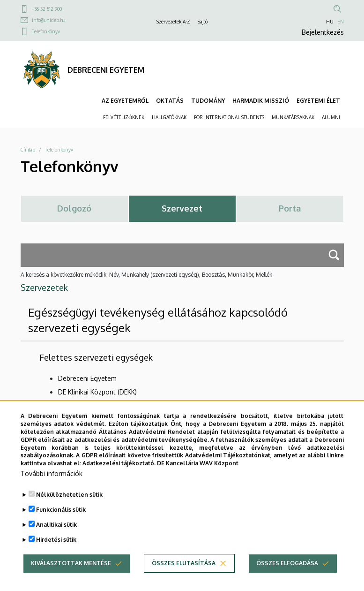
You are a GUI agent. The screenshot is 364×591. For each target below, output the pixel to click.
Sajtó (203, 22)
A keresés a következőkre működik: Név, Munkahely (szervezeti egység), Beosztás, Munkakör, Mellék (146, 275)
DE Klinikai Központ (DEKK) (97, 392)
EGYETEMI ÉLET (318, 101)
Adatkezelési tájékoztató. (119, 474)
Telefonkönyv (46, 31)
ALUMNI (331, 117)
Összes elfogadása (287, 574)
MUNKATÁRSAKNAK (293, 117)
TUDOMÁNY (208, 101)
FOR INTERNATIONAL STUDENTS (229, 117)
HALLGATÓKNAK (169, 117)
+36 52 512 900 (47, 9)
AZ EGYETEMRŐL (125, 101)
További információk (52, 485)
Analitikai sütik (56, 536)
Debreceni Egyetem (87, 378)
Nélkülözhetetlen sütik (69, 506)
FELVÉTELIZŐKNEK (124, 117)
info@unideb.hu (48, 20)
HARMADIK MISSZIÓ (261, 101)
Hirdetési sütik (56, 551)
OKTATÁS (170, 101)
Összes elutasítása (184, 574)
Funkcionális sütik (61, 521)
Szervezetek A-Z (173, 22)
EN (341, 22)
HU (330, 22)
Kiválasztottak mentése (71, 574)
